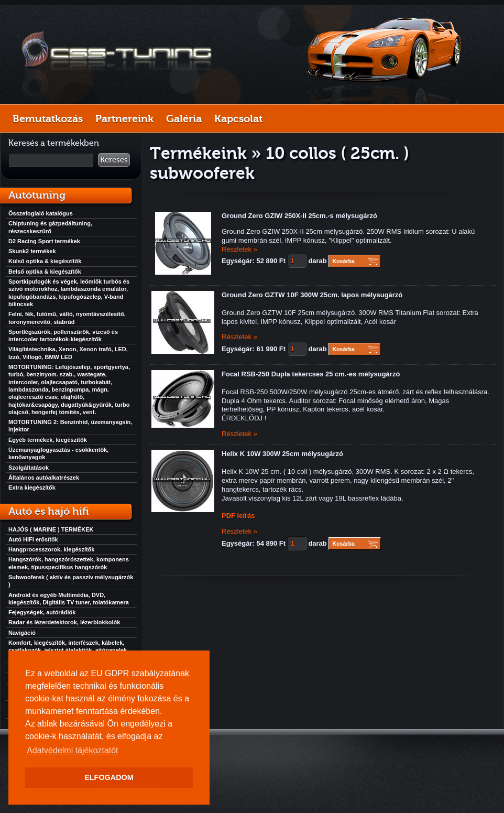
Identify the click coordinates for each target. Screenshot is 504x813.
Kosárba (343, 261)
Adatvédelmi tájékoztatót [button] (72, 750)
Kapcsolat (238, 118)
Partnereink (124, 118)
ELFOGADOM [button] (109, 777)
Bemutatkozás (48, 118)
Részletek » (239, 249)
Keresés (114, 160)
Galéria (184, 118)
